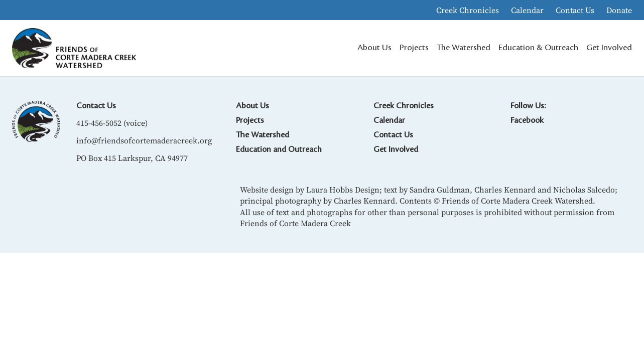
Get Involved (396, 149)
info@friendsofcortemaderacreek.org (144, 140)
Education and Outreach (279, 149)
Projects (250, 120)
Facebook (527, 120)
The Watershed (263, 135)
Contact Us (575, 10)
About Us (252, 106)
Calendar (527, 10)
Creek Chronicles (468, 10)
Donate (619, 10)
